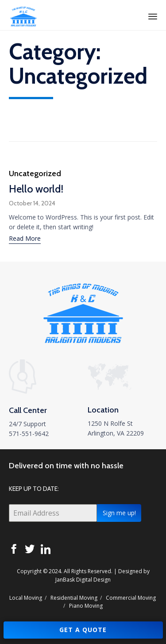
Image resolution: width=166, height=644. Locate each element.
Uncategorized (35, 174)
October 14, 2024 (32, 203)
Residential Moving (74, 598)
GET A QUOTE (83, 630)
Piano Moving (86, 606)
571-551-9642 (29, 434)
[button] (25, 239)
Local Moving (26, 598)
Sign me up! (119, 513)
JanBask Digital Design (83, 580)
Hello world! (36, 189)
